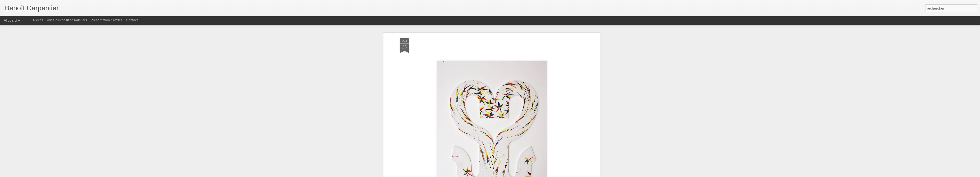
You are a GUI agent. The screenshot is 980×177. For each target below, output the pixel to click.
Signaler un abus (524, 174)
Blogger (508, 174)
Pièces (38, 20)
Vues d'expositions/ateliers (67, 20)
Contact (132, 20)
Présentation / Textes (107, 20)
